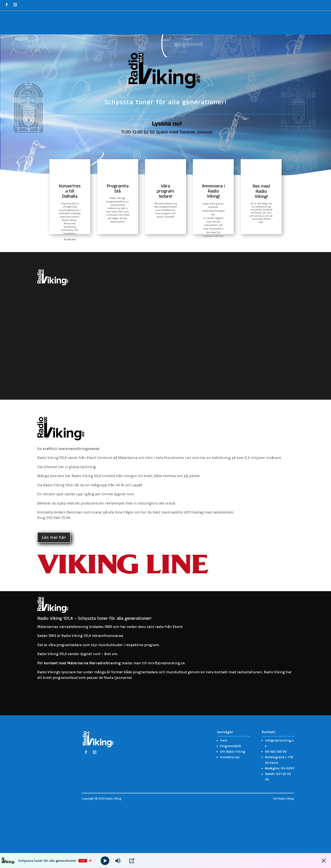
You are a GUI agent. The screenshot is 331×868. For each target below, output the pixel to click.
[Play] (105, 861)
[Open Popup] (132, 861)
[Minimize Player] (324, 861)
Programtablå (230, 746)
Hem (224, 740)
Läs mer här (54, 537)
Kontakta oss (230, 757)
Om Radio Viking (233, 752)
